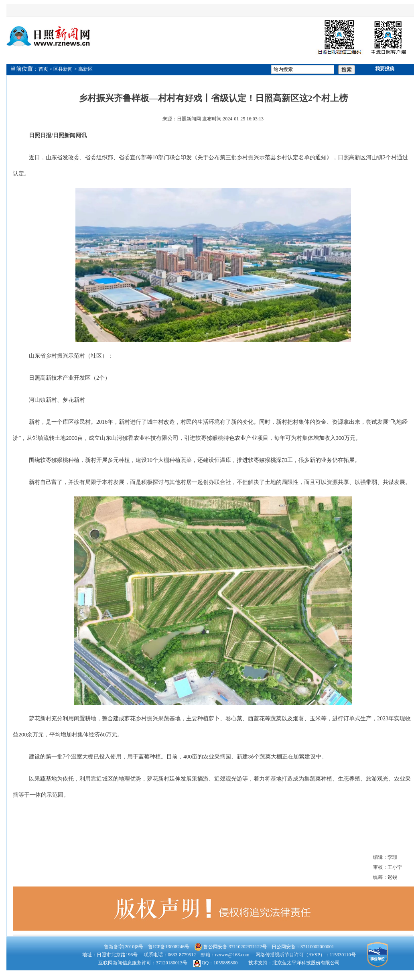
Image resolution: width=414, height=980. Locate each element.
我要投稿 (385, 69)
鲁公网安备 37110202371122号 (230, 947)
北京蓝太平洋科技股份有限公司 (306, 963)
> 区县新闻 (61, 69)
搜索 (347, 70)
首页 (43, 69)
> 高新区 (83, 69)
